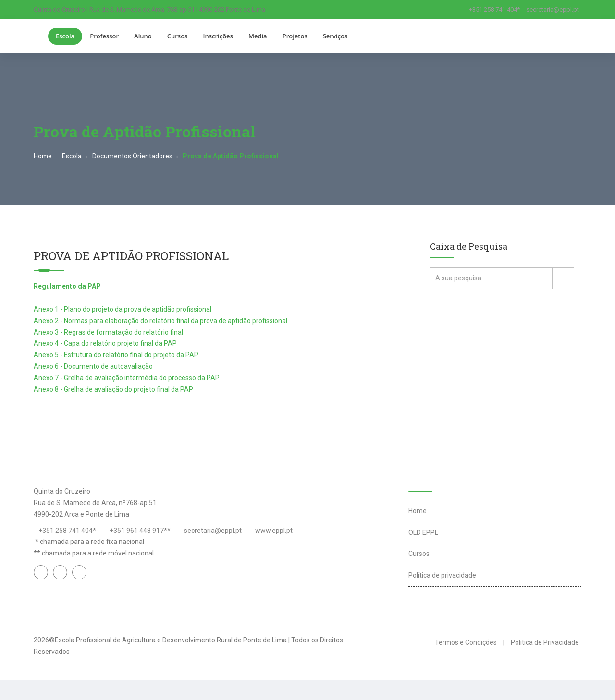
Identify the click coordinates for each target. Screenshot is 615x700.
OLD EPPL (423, 532)
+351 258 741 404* (494, 9)
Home (43, 156)
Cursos (178, 36)
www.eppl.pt (274, 531)
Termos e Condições (466, 642)
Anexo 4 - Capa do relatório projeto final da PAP (105, 343)
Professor (104, 36)
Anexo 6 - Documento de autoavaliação (93, 366)
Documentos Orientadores (132, 156)
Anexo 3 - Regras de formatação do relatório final (108, 332)
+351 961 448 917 (137, 531)
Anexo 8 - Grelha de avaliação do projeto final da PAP (113, 389)
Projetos (295, 36)
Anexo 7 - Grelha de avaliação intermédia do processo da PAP (127, 378)
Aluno (143, 36)
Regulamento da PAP (67, 286)
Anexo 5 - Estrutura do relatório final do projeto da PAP (116, 355)
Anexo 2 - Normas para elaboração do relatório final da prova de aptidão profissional (160, 321)
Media (258, 36)
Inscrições (218, 36)
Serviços (335, 36)
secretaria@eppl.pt (553, 9)
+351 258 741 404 (66, 531)
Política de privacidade (442, 575)
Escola (65, 36)
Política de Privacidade (545, 642)
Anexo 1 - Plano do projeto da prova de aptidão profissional (123, 309)
